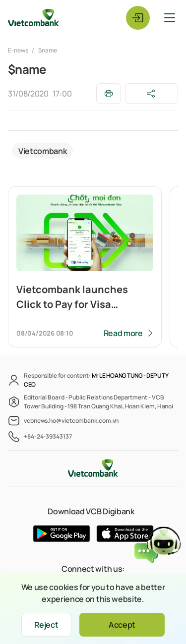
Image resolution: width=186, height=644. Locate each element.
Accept (122, 625)
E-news (18, 50)
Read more (123, 333)
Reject (46, 625)
